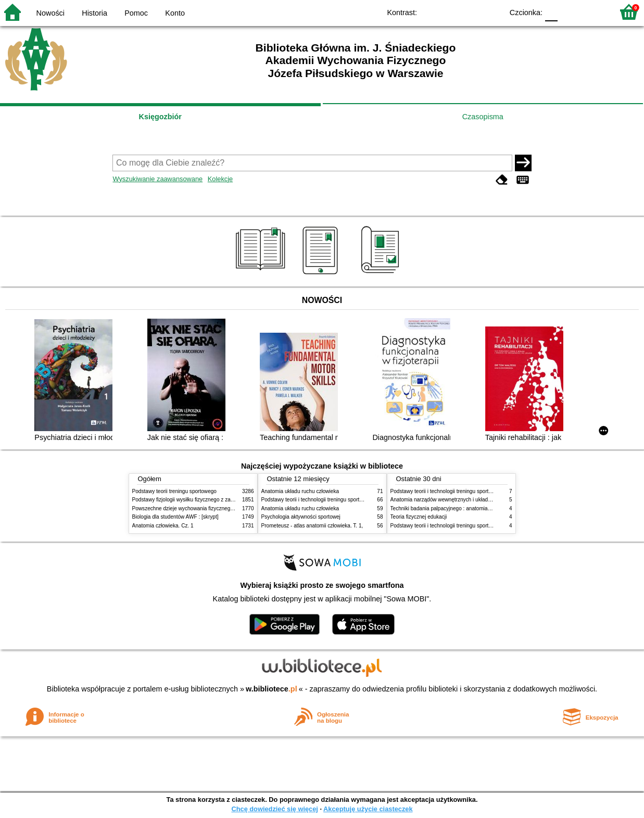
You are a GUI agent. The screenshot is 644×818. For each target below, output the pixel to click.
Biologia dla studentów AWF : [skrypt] (175, 517)
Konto (175, 13)
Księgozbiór (160, 117)
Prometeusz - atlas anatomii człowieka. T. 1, (312, 526)
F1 (569, 12)
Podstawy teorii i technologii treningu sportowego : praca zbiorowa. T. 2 (344, 500)
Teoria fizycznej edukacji (419, 517)
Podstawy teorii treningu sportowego (174, 491)
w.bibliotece (272, 689)
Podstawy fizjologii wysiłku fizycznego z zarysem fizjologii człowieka (211, 500)
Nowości (50, 13)
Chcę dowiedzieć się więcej (274, 809)
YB (471, 12)
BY (492, 12)
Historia (94, 13)
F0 (551, 12)
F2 (593, 12)
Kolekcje (220, 179)
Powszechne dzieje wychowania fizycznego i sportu (192, 508)
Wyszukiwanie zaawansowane (157, 179)
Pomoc (136, 13)
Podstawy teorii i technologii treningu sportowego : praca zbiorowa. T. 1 (473, 526)
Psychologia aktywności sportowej (301, 517)
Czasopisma (483, 117)
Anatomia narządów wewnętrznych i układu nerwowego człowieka (467, 500)
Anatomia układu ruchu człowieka (300, 491)
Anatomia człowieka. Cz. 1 (163, 526)
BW (450, 12)
